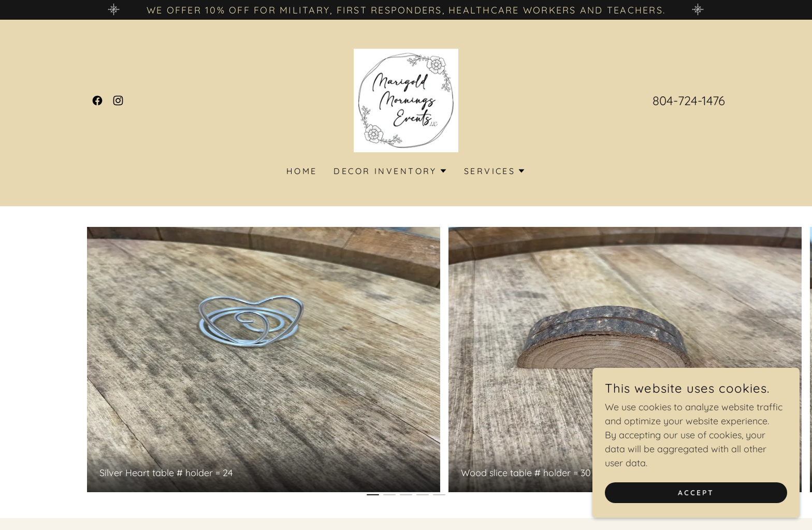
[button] (390, 171)
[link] (97, 101)
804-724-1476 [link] (689, 101)
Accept (696, 493)
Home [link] (302, 171)
